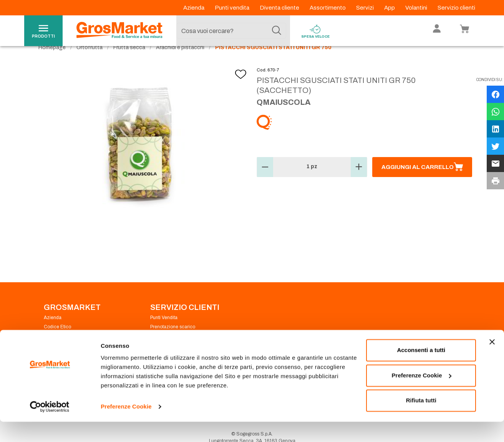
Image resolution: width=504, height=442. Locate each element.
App (390, 8)
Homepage (52, 62)
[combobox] (231, 31)
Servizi (366, 8)
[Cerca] (277, 31)
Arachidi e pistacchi (180, 62)
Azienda (194, 8)
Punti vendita (233, 8)
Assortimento (328, 8)
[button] (265, 181)
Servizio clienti (456, 8)
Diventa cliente (280, 8)
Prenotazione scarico (173, 341)
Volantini (417, 8)
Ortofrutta (90, 62)
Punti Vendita (164, 332)
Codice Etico (57, 341)
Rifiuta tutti (421, 421)
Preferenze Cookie (126, 427)
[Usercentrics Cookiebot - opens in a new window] (50, 427)
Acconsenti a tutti (421, 370)
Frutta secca (129, 62)
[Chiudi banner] (492, 362)
